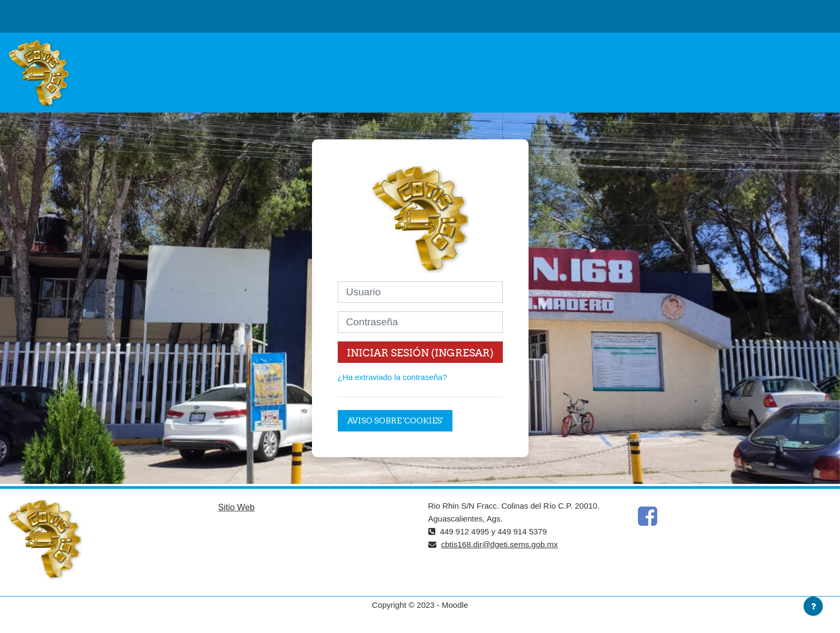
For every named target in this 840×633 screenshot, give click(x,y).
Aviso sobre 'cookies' (395, 420)
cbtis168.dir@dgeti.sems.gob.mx (500, 544)
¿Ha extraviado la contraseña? (392, 377)
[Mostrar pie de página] (813, 606)
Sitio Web (236, 507)
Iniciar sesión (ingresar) (420, 353)
